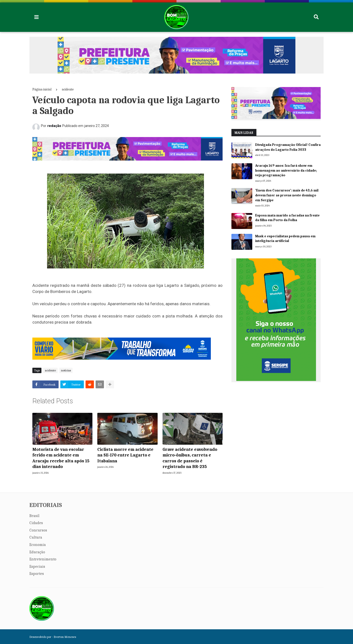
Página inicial (42, 89)
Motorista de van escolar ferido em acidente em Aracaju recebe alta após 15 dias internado (61, 458)
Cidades (36, 523)
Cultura (36, 537)
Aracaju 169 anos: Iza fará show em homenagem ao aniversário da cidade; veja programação (286, 170)
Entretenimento (43, 559)
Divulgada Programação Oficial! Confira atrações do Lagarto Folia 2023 (288, 147)
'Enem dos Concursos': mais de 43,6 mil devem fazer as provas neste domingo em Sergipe (287, 195)
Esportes (37, 574)
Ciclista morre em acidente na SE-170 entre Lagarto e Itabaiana (125, 455)
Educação (37, 552)
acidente (68, 89)
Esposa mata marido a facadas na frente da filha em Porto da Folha (287, 218)
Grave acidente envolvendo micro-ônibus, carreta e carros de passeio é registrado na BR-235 (190, 458)
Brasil (34, 516)
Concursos (38, 530)
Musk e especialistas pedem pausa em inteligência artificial (285, 239)
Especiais (37, 567)
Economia (38, 545)
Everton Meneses (65, 637)
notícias (66, 370)
